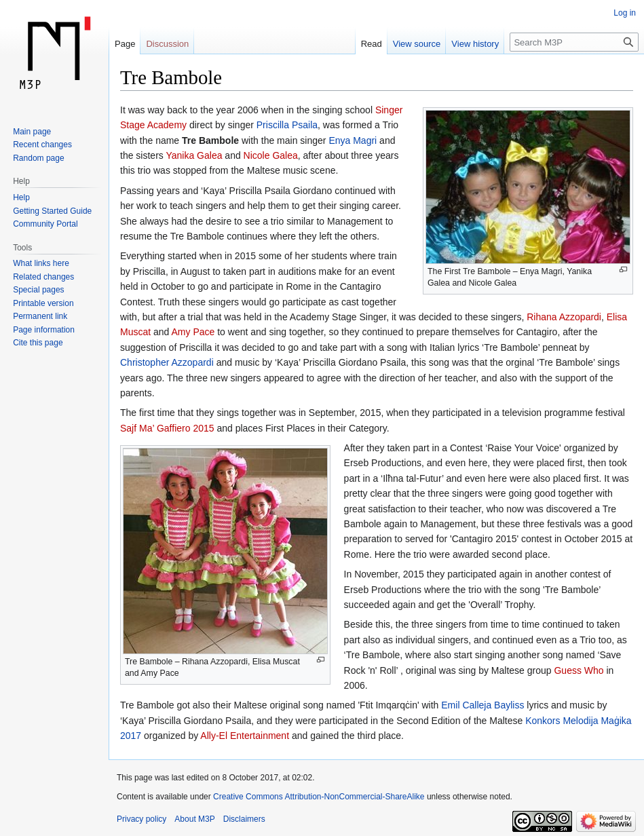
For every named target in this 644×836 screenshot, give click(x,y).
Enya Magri (353, 140)
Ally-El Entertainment (245, 736)
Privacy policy (141, 819)
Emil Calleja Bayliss (482, 705)
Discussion (167, 44)
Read (372, 44)
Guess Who (579, 670)
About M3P (194, 819)
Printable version (43, 303)
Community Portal (45, 224)
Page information (44, 330)
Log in (625, 13)
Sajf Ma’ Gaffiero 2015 (167, 428)
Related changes (43, 277)
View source (417, 44)
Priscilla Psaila (287, 125)
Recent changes (42, 145)
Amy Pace (193, 332)
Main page (32, 132)
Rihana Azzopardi (564, 317)
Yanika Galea (194, 155)
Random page (38, 158)
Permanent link (40, 316)
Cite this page (38, 343)
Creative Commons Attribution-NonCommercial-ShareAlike (319, 797)
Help (21, 197)
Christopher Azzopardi (167, 362)
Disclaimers (244, 819)
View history (475, 44)
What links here (41, 263)
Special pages (38, 290)
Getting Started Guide (52, 211)
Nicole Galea (271, 155)
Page (125, 44)
